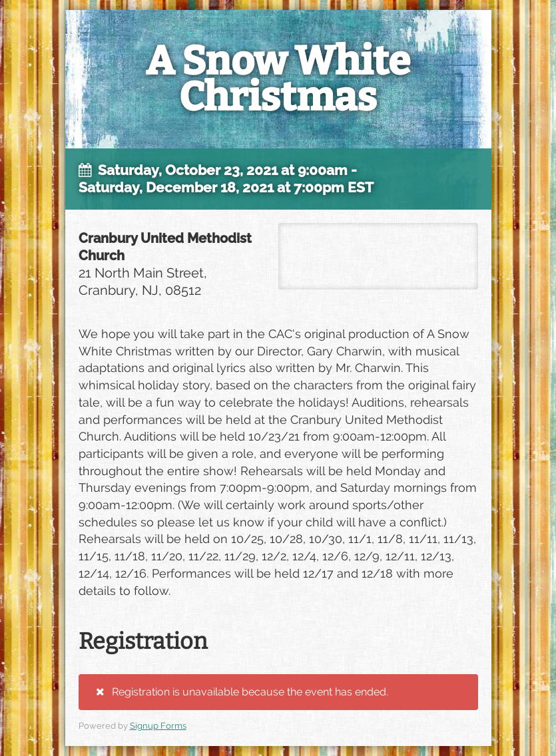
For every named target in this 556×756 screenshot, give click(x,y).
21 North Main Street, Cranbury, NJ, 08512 (378, 256)
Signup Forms (158, 726)
